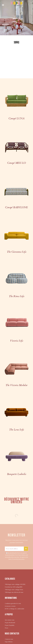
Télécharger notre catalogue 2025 (14, 584)
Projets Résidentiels (10, 623)
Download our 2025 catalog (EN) (14, 587)
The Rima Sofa (16, 296)
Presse (7, 628)
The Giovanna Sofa (16, 252)
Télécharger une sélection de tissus (14, 592)
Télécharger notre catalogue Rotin (14, 590)
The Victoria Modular (16, 385)
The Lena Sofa (16, 430)
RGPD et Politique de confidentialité (15, 609)
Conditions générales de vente (13, 603)
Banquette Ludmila (16, 474)
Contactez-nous (9, 639)
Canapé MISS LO (16, 163)
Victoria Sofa (16, 341)
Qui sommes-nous (10, 620)
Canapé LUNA (16, 118)
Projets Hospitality (10, 625)
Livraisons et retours (10, 606)
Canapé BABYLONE (16, 207)
